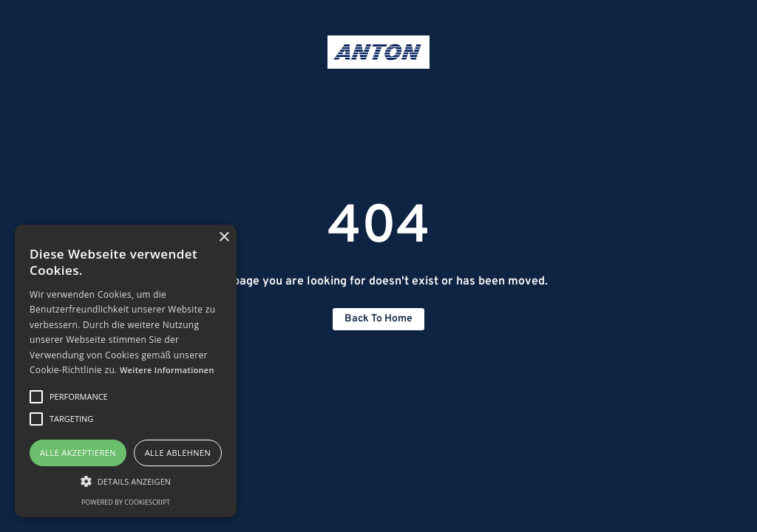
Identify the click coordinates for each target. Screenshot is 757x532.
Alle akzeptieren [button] (78, 453)
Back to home (378, 319)
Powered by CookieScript (126, 502)
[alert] (126, 371)
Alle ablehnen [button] (178, 453)
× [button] (224, 238)
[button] (126, 481)
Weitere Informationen (167, 370)
